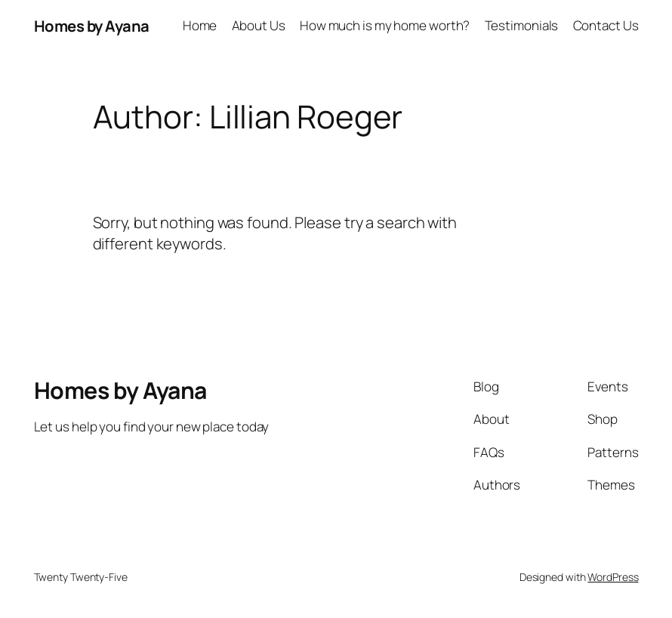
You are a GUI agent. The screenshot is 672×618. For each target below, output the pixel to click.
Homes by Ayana (92, 26)
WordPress (613, 577)
